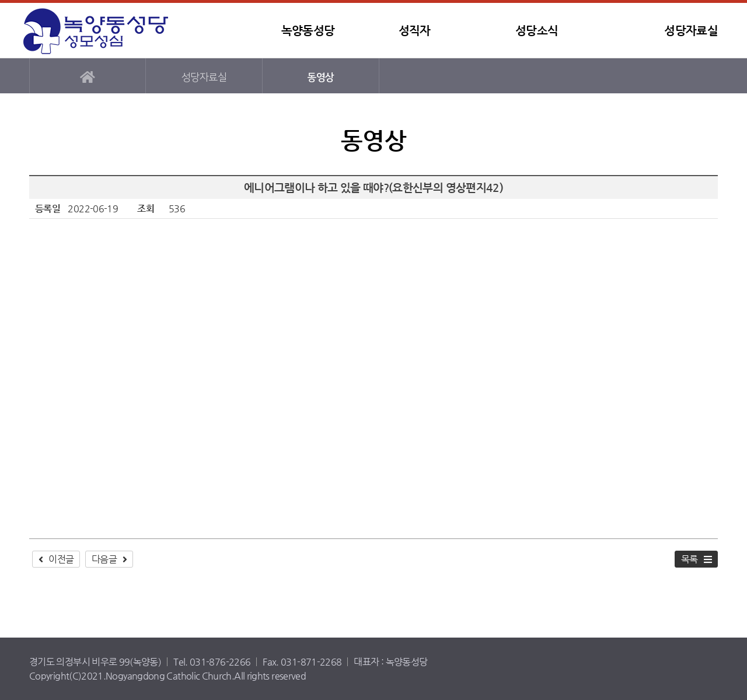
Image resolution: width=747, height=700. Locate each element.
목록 (690, 559)
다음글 (104, 559)
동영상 (320, 77)
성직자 (415, 31)
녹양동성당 (96, 31)
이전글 (61, 559)
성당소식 (537, 31)
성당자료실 (691, 31)
